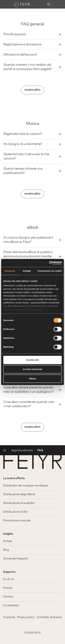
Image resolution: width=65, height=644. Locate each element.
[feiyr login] (57, 4)
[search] (49, 4)
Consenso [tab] (10, 271)
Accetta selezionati (32, 369)
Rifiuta (33, 379)
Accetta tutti (33, 360)
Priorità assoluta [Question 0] (32, 34)
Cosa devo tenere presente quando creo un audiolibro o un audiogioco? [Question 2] (32, 390)
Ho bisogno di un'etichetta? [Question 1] (32, 144)
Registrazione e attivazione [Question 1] (32, 45)
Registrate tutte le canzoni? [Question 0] (32, 134)
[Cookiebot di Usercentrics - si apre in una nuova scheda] (49, 263)
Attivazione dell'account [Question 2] (32, 55)
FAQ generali (32, 24)
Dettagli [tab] (27, 271)
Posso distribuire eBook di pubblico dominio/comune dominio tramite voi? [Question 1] (32, 257)
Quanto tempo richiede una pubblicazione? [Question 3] (32, 171)
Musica (33, 124)
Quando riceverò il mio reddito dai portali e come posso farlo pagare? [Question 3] (32, 67)
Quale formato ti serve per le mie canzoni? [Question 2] (32, 157)
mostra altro (32, 90)
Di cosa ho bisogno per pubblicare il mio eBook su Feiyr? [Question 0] (32, 240)
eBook (33, 228)
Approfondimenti (22, 451)
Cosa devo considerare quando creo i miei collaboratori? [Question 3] (32, 404)
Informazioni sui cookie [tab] (50, 271)
